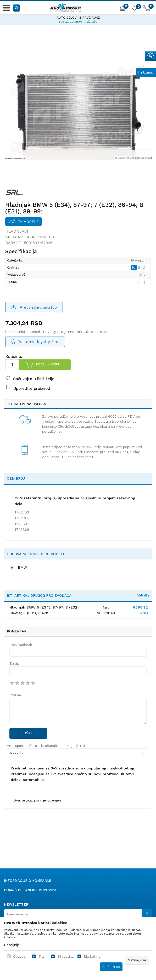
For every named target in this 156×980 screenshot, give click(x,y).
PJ (134, 268)
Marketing (92, 957)
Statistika (66, 957)
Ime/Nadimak (21, 645)
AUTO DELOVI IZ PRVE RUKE (78, 18)
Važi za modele (24, 222)
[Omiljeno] (134, 9)
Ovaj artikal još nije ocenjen (37, 800)
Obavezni (21, 957)
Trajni (43, 957)
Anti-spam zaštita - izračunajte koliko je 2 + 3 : (47, 746)
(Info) (142, 268)
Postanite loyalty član (38, 342)
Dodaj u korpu (49, 364)
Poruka (15, 695)
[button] (17, 8)
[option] (78, 19)
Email (14, 664)
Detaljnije (12, 945)
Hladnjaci (17, 231)
